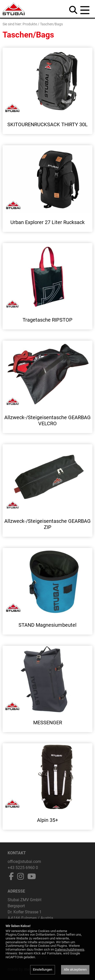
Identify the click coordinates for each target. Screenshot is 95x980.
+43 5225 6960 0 (23, 868)
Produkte (30, 24)
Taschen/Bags (51, 24)
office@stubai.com (24, 862)
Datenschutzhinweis (70, 949)
